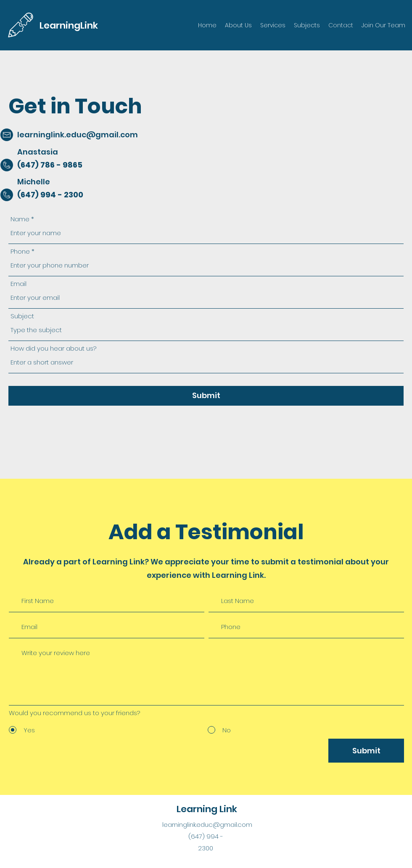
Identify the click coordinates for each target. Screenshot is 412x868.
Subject (22, 316)
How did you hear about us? (53, 348)
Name (20, 219)
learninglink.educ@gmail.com (78, 135)
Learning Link (207, 809)
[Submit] (206, 396)
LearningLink (69, 25)
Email (18, 284)
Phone (20, 251)
